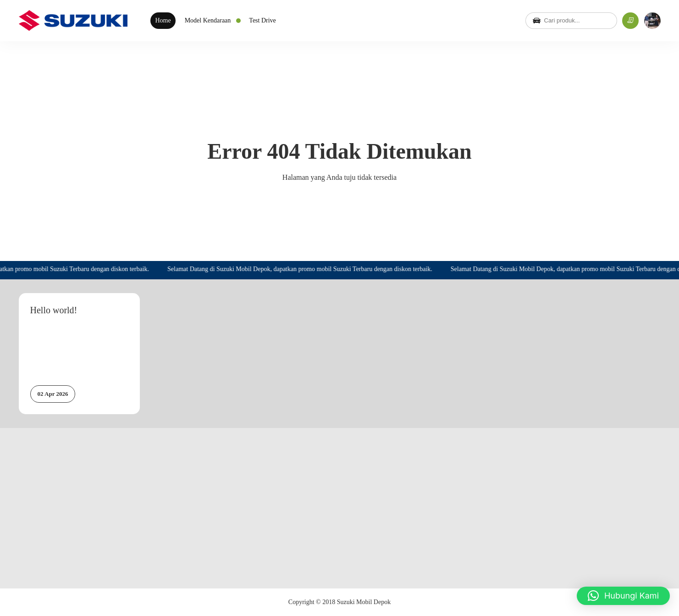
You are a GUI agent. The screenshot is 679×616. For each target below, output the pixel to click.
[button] (623, 596)
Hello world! (54, 310)
